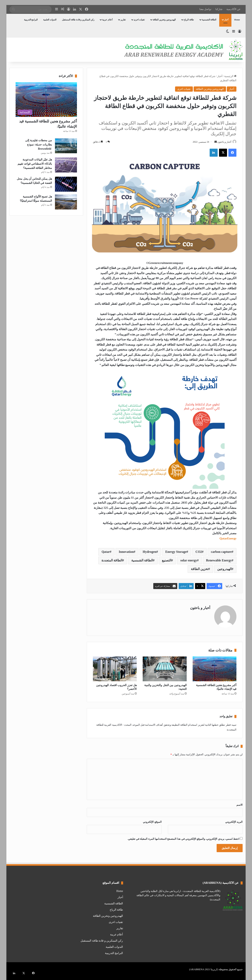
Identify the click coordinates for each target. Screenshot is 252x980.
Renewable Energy (219, 561)
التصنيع (167, 561)
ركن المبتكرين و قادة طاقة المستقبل (78, 20)
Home (237, 20)
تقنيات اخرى (139, 20)
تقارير (123, 20)
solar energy (189, 561)
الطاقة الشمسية (209, 20)
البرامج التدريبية (31, 20)
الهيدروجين (224, 569)
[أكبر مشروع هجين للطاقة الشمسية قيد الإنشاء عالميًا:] (215, 667)
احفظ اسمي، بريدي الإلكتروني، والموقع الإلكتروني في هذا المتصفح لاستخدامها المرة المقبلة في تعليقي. (184, 837)
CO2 (199, 552)
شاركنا (219, 9)
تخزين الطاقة (200, 569)
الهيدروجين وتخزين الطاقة (164, 20)
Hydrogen (149, 552)
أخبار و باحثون (222, 142)
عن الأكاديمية (234, 9)
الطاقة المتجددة (112, 561)
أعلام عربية (107, 20)
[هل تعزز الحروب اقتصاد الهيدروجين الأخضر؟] (115, 667)
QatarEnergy (228, 539)
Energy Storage (176, 552)
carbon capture (221, 552)
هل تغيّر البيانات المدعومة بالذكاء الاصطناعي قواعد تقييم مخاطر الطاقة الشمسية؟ (35, 164)
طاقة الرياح (189, 20)
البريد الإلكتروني (234, 820)
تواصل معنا (205, 9)
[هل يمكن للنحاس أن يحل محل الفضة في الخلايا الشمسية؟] (66, 184)
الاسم (240, 803)
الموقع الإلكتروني (152, 820)
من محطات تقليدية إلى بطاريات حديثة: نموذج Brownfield (39, 145)
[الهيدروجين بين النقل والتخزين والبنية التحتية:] (165, 667)
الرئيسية (230, 76)
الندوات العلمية (50, 20)
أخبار (226, 20)
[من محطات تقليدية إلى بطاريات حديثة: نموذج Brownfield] (66, 146)
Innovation (126, 552)
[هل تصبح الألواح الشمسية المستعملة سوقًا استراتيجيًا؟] (66, 202)
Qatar (106, 552)
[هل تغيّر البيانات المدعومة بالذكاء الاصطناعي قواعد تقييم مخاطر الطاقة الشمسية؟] (66, 165)
